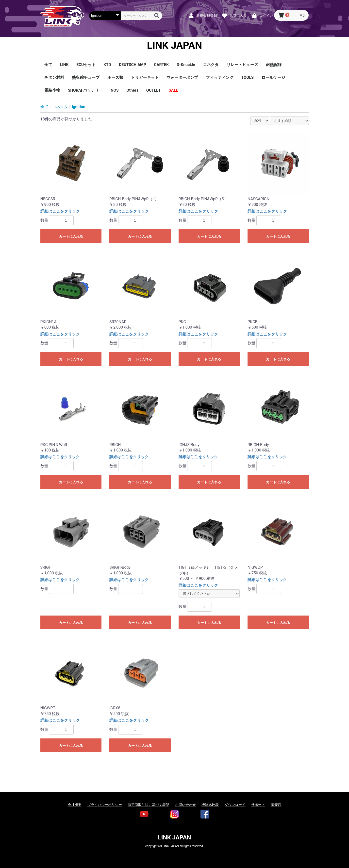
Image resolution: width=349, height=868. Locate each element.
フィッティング (220, 77)
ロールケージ (273, 77)
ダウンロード (235, 805)
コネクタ (211, 65)
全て (48, 65)
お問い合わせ (185, 805)
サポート (258, 805)
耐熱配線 (274, 65)
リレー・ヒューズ (242, 65)
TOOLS (248, 77)
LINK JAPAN (174, 46)
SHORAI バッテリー (85, 90)
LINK (64, 65)
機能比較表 (210, 805)
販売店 (276, 805)
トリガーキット (145, 77)
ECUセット (86, 65)
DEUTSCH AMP (133, 65)
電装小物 (52, 90)
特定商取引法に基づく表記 (149, 805)
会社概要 (75, 805)
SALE (173, 90)
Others (133, 90)
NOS (115, 90)
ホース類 (115, 77)
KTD (107, 65)
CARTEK (161, 65)
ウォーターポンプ (182, 77)
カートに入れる (71, 236)
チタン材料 (54, 77)
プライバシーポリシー (105, 805)
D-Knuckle (186, 65)
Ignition (79, 107)
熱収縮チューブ (86, 77)
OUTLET (154, 90)
